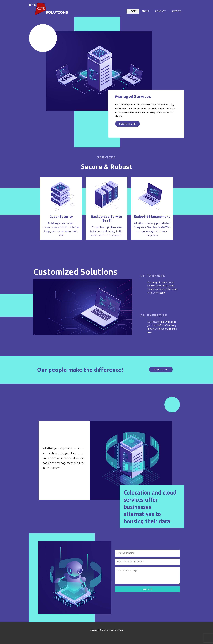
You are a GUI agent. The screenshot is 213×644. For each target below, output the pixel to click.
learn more (127, 124)
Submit (148, 589)
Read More (161, 369)
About (146, 11)
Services (176, 11)
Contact (160, 11)
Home (133, 11)
